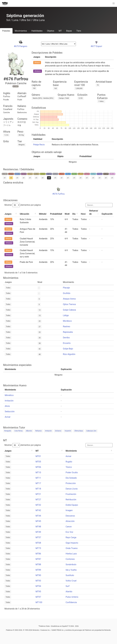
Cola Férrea (19, 431)
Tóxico (69, 467)
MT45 (38, 521)
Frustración (71, 494)
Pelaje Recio (39, 145)
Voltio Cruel (71, 581)
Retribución (71, 500)
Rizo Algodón (69, 354)
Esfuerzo (58, 431)
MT (60, 31)
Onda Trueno (72, 548)
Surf (68, 586)
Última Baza (79, 431)
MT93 (38, 581)
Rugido (69, 462)
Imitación (9, 401)
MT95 (38, 592)
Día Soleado (71, 478)
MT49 (38, 532)
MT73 (38, 548)
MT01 (38, 456)
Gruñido (67, 293)
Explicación (107, 214)
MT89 (38, 570)
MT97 (38, 597)
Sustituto (70, 575)
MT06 (38, 467)
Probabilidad (56, 214)
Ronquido (8, 431)
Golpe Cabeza (70, 310)
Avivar (8, 417)
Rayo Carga (71, 537)
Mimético (9, 395)
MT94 (38, 586)
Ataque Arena (69, 299)
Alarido (69, 592)
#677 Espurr (97, 46)
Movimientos (21, 31)
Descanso (70, 516)
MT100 (39, 602)
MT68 (38, 543)
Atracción (70, 521)
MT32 (38, 505)
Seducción (10, 411)
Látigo (66, 315)
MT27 (38, 500)
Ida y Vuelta (71, 570)
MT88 (38, 564)
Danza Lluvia (72, 489)
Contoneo (70, 559)
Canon (69, 527)
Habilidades (37, 31)
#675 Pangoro (21, 46)
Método (43, 214)
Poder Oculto (72, 472)
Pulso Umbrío (72, 597)
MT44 (38, 516)
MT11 (38, 478)
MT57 (38, 537)
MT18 (38, 489)
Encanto (67, 343)
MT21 (38, 494)
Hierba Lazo (71, 554)
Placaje (66, 288)
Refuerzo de (94, 212)
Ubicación (24, 214)
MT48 (38, 527)
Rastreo (67, 326)
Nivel (67, 214)
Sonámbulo (71, 564)
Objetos (51, 31)
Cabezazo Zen (91, 431)
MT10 (38, 472)
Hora (83, 214)
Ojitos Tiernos (69, 304)
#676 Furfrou (59, 194)
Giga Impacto (72, 543)
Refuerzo (39, 431)
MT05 (38, 462)
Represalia (68, 332)
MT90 (38, 575)
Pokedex (6, 31)
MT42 (38, 510)
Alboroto (29, 431)
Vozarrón (68, 431)
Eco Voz (69, 532)
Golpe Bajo (68, 349)
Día (74, 214)
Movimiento (71, 451)
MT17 (38, 483)
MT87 (38, 559)
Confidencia (71, 602)
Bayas (69, 31)
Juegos (8, 214)
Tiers (79, 31)
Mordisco (67, 321)
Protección (71, 483)
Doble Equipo (72, 505)
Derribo (66, 338)
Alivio (7, 406)
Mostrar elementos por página (23, 205)
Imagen (69, 510)
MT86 (38, 554)
